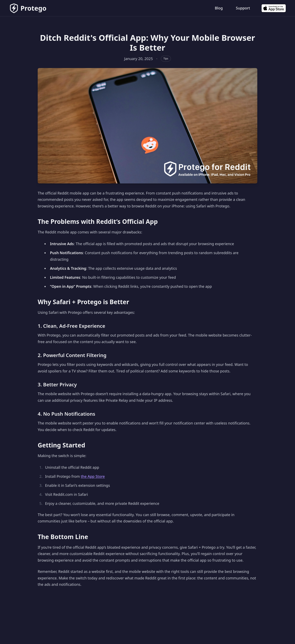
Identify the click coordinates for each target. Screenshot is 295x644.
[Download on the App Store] (274, 8)
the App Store (93, 476)
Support (243, 8)
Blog (219, 8)
